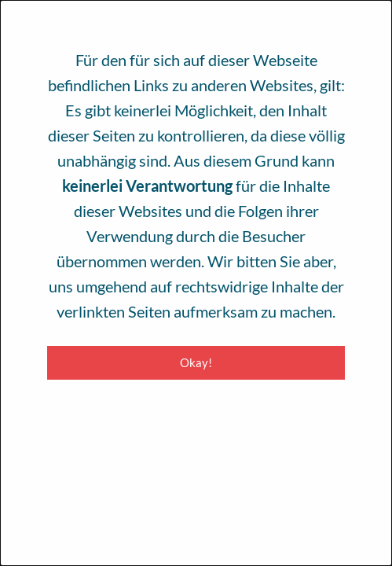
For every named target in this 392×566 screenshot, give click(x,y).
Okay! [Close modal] (196, 362)
